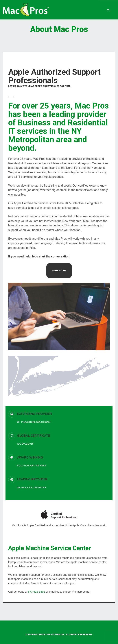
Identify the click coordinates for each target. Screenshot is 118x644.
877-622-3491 (37, 592)
